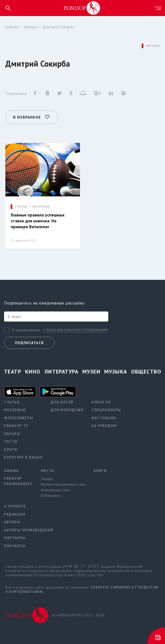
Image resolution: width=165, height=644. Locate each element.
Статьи (12, 401)
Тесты (11, 441)
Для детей (62, 401)
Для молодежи (67, 409)
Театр (13, 371)
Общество (146, 371)
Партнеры (15, 537)
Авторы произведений (29, 529)
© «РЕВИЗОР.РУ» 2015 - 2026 (78, 614)
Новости (101, 401)
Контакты (15, 545)
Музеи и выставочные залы (63, 483)
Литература (61, 371)
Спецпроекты (106, 409)
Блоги (11, 449)
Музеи (91, 371)
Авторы (30, 27)
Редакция (15, 514)
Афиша (11, 470)
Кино (33, 371)
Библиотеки (50, 495)
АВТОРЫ (153, 46)
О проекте (15, 506)
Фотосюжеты (19, 417)
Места (48, 470)
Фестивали (104, 417)
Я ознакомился (26, 329)
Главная (12, 27)
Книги (100, 470)
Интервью (15, 409)
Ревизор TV (16, 425)
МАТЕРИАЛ (41, 205)
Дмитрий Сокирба (58, 27)
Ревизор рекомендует (18, 480)
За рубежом (104, 425)
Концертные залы (55, 489)
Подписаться (29, 342)
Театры (47, 478)
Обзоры (12, 433)
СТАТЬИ (21, 205)
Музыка (116, 371)
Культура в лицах (23, 457)
